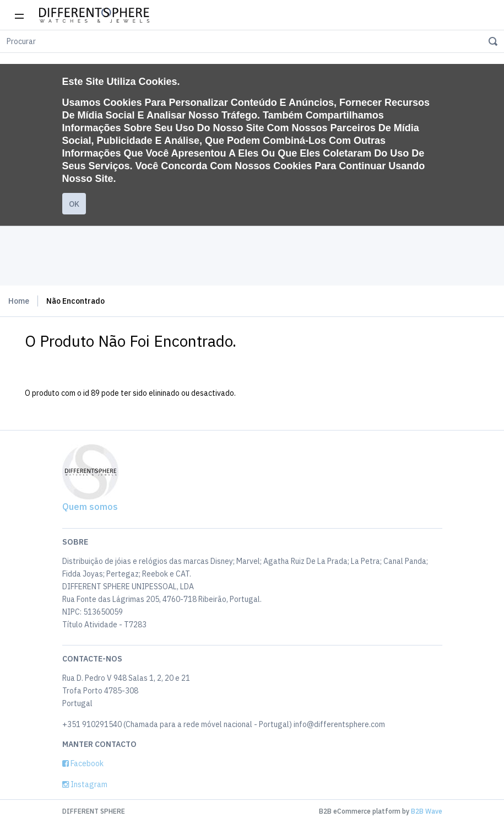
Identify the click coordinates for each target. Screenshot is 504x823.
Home (19, 301)
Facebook (83, 763)
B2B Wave (427, 811)
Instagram (85, 784)
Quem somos (90, 507)
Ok (74, 204)
